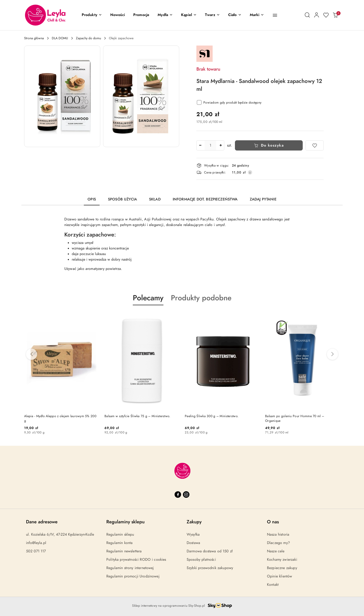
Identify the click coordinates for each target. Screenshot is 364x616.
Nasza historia (278, 534)
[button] (92, 15)
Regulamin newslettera (124, 551)
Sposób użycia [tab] (122, 199)
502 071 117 (36, 551)
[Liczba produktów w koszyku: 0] (335, 15)
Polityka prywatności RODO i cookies (136, 560)
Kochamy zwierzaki (282, 560)
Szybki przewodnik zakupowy (210, 568)
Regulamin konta (119, 543)
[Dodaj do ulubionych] (315, 145)
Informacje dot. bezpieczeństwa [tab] (205, 199)
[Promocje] (141, 15)
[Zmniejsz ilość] (200, 145)
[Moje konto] (317, 15)
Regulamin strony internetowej (130, 568)
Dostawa (193, 543)
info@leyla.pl (36, 543)
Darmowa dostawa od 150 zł (210, 551)
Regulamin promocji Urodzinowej (133, 576)
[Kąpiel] (189, 15)
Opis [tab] (92, 199)
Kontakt (273, 585)
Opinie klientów (279, 576)
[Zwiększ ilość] (221, 145)
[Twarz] (212, 15)
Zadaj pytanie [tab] (263, 199)
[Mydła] (165, 15)
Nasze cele (276, 551)
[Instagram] (186, 495)
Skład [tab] (155, 199)
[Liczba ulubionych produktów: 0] (326, 15)
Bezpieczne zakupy (282, 568)
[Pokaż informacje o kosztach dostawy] (250, 172)
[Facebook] (178, 495)
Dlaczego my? (278, 543)
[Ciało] (235, 15)
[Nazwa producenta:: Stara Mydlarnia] (205, 53)
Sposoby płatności (201, 560)
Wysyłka (193, 534)
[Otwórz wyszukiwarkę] (307, 15)
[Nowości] (118, 15)
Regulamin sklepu (120, 534)
